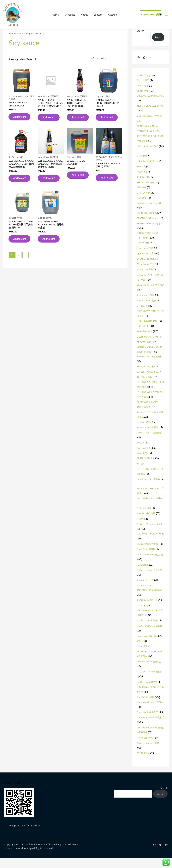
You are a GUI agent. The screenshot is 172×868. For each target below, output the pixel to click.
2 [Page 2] (19, 255)
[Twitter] (160, 855)
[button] (167, 15)
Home (55, 15)
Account (113, 15)
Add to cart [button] (20, 116)
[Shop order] (105, 58)
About (84, 15)
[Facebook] (154, 855)
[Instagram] (166, 855)
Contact (98, 15)
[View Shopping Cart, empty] (150, 15)
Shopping (70, 15)
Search (140, 31)
